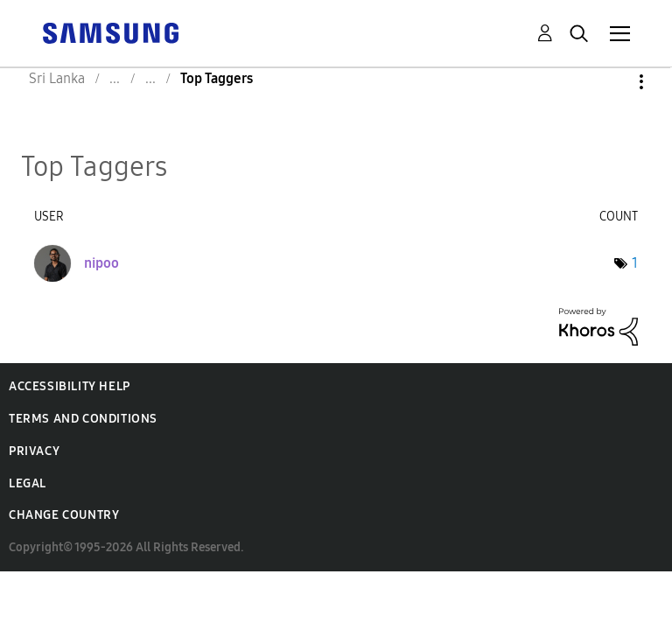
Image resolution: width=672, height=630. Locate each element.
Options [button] (612, 82)
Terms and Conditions (83, 419)
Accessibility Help (70, 386)
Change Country (64, 515)
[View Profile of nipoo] (101, 263)
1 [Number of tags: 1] (635, 263)
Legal (28, 483)
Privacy (34, 451)
